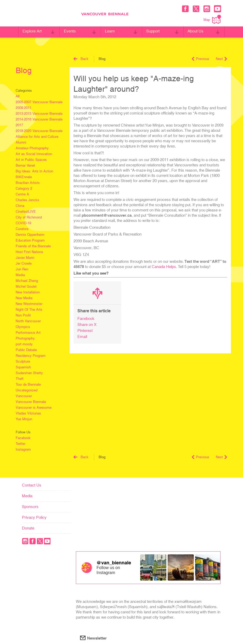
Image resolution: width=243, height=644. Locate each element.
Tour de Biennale (28, 384)
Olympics (23, 327)
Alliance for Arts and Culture (37, 137)
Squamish (23, 367)
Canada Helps (164, 267)
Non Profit (23, 315)
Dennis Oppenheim (30, 235)
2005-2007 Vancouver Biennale (39, 102)
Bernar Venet (25, 165)
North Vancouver (28, 321)
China (20, 206)
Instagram (23, 449)
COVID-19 (23, 223)
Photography (25, 338)
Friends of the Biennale (33, 246)
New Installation (28, 292)
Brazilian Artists (28, 183)
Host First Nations (29, 252)
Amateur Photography (32, 148)
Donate (28, 528)
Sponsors (30, 507)
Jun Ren (22, 269)
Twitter (21, 444)
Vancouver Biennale (31, 402)
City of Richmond (29, 217)
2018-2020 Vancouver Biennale (39, 131)
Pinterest (85, 331)
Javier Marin (25, 258)
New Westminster (29, 304)
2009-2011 (24, 108)
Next (221, 59)
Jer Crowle (24, 263)
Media (20, 275)
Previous (200, 59)
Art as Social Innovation (34, 154)
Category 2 (24, 189)
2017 (19, 125)
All (18, 96)
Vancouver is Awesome (34, 408)
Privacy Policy (34, 517)
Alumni (21, 142)
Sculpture (23, 361)
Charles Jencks (27, 200)
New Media (24, 298)
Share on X (87, 324)
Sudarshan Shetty (29, 373)
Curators (22, 229)
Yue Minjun (24, 419)
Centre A (22, 194)
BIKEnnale (24, 177)
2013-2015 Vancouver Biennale (39, 114)
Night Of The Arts (29, 310)
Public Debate (26, 350)
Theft (20, 379)
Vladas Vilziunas (28, 413)
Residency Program (31, 356)
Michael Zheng (27, 281)
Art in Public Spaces (31, 160)
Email (82, 337)
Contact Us (32, 485)
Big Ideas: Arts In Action (34, 171)
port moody (24, 344)
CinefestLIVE (26, 212)
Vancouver (24, 396)
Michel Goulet (26, 286)
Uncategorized (27, 390)
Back (81, 59)
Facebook (23, 438)
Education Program (30, 240)
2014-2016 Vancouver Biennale (39, 119)
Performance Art (28, 333)
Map (212, 19)
